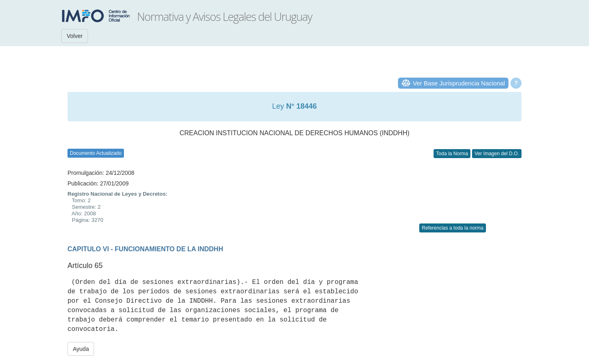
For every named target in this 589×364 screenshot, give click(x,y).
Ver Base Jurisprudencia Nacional (459, 83)
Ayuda (81, 349)
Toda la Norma (452, 154)
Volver (75, 36)
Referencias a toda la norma (453, 228)
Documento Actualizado (96, 153)
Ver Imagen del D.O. (497, 154)
